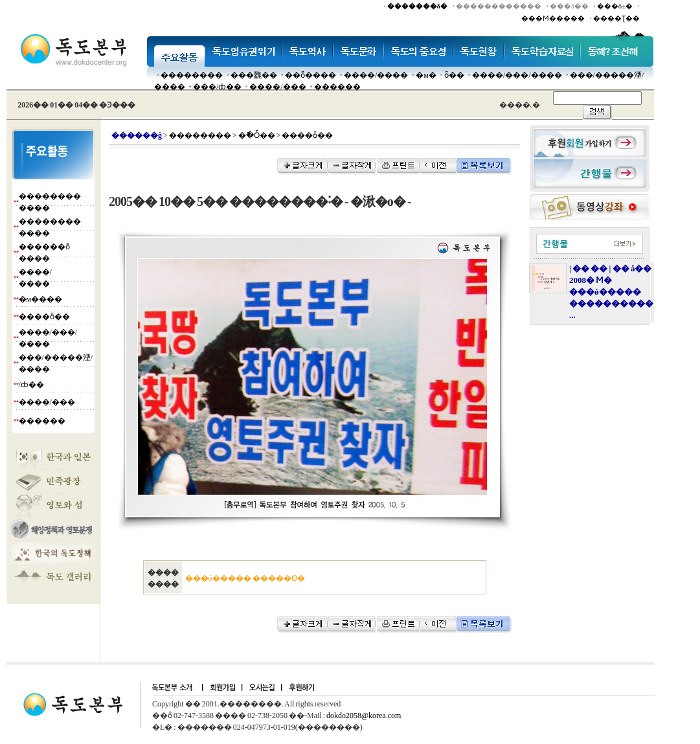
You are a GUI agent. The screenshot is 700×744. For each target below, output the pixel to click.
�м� (426, 75)
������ (337, 87)
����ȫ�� (44, 317)
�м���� (41, 299)
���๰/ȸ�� (217, 87)
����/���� (376, 75)
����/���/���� (517, 75)
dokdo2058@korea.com (364, 716)
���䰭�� (254, 75)
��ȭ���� (310, 75)
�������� (192, 75)
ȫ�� (454, 75)
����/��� (277, 87)
